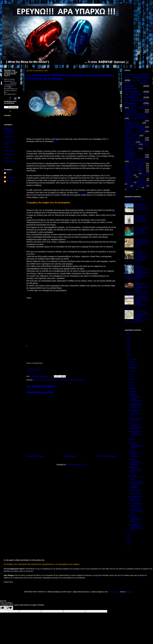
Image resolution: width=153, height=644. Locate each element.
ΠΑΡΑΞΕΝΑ (129, 157)
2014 (129, 543)
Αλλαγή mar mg (12, 177)
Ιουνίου (131, 376)
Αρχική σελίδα (70, 456)
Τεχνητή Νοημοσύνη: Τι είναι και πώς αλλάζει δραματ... (135, 492)
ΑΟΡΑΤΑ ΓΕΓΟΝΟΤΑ (11, 161)
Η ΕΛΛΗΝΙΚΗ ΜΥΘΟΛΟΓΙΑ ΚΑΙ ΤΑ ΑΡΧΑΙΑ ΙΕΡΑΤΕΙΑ (137, 125)
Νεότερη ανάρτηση (35, 456)
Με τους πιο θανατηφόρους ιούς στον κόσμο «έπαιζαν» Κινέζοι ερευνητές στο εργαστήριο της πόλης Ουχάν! (136, 256)
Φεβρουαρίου (133, 388)
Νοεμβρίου (133, 362)
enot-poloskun (114, 592)
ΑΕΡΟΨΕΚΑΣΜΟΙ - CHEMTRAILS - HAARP (137, 162)
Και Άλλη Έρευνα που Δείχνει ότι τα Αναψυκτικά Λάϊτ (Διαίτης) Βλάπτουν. (141, 219)
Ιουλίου (131, 374)
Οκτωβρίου (133, 365)
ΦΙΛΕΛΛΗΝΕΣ (140, 186)
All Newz (7, 158)
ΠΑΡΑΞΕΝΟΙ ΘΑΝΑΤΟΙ (134, 180)
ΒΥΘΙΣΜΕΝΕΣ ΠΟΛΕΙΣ (133, 188)
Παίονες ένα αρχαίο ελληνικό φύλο (135, 419)
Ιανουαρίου (133, 391)
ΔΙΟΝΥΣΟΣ (132, 440)
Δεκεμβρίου (133, 359)
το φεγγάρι (83, 193)
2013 (129, 546)
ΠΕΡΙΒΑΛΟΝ (130, 142)
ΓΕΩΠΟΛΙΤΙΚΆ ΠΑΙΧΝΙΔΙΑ (137, 106)
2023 (129, 342)
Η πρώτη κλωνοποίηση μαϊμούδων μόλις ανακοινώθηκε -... (135, 426)
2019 (129, 354)
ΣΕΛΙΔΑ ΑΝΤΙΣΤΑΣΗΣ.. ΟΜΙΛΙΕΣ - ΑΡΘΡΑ (137, 130)
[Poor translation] (9, 608)
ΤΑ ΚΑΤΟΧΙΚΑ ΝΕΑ (137, 137)
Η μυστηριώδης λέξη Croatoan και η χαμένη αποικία (135, 499)
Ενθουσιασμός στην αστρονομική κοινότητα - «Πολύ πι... (135, 434)
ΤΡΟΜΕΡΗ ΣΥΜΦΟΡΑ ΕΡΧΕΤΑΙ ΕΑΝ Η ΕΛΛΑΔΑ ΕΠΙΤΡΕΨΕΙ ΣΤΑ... (136, 397)
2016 (129, 537)
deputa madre (11, 181)
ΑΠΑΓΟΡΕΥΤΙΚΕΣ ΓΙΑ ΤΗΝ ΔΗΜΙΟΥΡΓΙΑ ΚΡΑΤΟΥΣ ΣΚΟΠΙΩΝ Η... (136, 485)
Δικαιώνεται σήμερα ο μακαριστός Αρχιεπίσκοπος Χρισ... (135, 413)
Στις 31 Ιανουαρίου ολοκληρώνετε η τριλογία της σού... (135, 505)
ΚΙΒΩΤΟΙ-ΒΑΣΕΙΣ (143, 182)
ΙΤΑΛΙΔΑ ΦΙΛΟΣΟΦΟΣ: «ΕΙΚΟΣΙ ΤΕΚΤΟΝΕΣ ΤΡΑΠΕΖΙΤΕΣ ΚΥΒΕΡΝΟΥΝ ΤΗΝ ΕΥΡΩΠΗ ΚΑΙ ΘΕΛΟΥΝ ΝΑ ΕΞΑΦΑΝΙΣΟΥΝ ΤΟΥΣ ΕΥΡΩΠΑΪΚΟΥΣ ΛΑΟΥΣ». (137, 272)
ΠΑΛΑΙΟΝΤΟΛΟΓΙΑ (132, 123)
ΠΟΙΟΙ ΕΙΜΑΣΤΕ (131, 189)
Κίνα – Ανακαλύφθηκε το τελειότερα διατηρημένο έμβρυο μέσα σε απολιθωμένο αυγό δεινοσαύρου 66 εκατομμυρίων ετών (137, 287)
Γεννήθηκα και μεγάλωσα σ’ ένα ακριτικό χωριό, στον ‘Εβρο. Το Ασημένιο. (142, 207)
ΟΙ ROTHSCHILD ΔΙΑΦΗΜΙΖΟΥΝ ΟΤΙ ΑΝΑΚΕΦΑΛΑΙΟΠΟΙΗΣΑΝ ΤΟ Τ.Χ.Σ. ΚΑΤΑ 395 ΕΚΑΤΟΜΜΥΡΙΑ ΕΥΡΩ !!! (136, 302)
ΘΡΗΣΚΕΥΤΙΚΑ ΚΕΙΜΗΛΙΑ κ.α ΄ (135, 170)
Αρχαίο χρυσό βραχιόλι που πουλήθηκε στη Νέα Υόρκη (136, 445)
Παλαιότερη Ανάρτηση (107, 456)
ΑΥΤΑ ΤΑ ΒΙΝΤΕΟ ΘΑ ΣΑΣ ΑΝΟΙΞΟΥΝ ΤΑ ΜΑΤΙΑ (136, 511)
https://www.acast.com (33, 371)
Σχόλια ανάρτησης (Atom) (77, 465)
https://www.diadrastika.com (34, 368)
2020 (129, 351)
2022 (129, 345)
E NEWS (7, 147)
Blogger (129, 592)
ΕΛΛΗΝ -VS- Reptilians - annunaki (137, 178)
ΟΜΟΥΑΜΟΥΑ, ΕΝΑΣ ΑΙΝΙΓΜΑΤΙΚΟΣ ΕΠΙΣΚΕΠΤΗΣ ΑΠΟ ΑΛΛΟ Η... (136, 527)
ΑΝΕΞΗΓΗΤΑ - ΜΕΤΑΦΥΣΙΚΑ (137, 159)
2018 (129, 357)
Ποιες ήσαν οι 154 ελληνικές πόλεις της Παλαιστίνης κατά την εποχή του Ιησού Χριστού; (142, 243)
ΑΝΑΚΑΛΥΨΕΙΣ (131, 112)
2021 (129, 348)
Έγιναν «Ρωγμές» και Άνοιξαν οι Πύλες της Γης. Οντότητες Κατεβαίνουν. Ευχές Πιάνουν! (142, 231)
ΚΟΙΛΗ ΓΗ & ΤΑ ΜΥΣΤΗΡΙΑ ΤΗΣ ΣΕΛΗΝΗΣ (50, 380)
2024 (129, 339)
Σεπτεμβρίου (133, 368)
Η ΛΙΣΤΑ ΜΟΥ (9, 151)
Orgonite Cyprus (9, 155)
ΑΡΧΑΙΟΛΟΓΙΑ (130, 173)
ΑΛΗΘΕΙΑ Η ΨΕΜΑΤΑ (134, 172)
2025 (129, 336)
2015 (129, 540)
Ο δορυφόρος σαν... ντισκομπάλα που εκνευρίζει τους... (135, 405)
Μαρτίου (132, 385)
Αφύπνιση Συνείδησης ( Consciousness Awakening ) (9, 131)
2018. (56, 141)
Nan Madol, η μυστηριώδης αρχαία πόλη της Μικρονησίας (135, 519)
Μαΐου (131, 379)
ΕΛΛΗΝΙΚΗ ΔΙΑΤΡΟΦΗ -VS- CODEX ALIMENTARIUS (137, 115)
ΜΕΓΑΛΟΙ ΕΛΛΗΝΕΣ (134, 166)
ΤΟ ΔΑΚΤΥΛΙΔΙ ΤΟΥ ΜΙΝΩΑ (135, 200)
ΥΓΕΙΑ (147, 188)
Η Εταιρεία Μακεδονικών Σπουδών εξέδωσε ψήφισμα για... (135, 462)
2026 (129, 333)
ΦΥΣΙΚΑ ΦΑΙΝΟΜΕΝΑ (77, 380)
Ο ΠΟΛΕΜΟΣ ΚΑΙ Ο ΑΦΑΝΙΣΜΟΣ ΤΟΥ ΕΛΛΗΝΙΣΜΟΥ (137, 152)
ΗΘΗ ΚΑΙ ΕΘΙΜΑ (134, 168)
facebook (7, 83)
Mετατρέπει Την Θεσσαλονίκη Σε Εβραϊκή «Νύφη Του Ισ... (135, 470)
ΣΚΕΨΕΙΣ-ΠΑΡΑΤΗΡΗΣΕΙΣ (137, 143)
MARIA (9, 173)
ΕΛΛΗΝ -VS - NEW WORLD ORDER (137, 83)
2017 (129, 534)
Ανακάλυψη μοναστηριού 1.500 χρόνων (136, 477)
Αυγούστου (133, 371)
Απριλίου (132, 382)
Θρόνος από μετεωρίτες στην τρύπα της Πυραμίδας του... (135, 453)
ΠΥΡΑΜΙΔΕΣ (129, 182)
